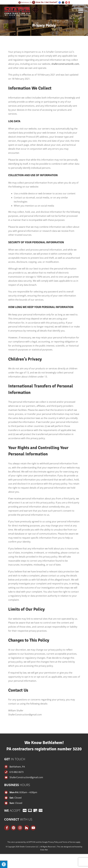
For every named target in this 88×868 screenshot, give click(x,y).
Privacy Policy (53, 842)
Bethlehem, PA (26, 2)
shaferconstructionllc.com (65, 64)
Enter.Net (44, 850)
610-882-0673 (16, 772)
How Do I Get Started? (47, 2)
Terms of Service (69, 842)
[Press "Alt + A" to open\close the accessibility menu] (4, 864)
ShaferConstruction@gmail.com (26, 777)
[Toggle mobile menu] (81, 11)
